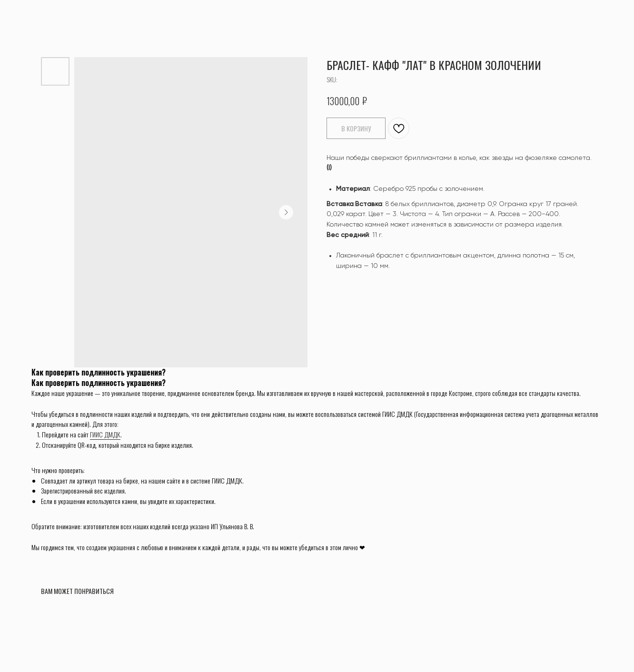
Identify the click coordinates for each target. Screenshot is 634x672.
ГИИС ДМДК (105, 434)
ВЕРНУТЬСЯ (34, 15)
